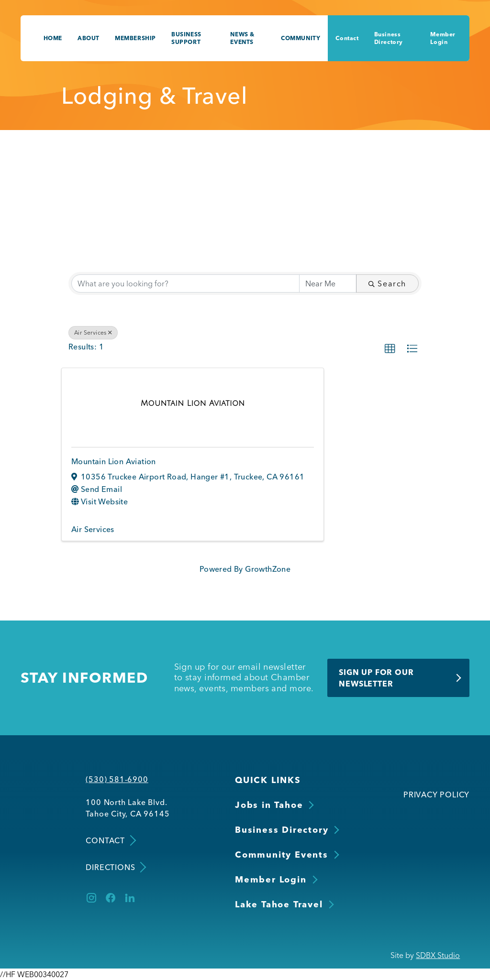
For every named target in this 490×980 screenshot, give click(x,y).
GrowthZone (268, 569)
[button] (390, 349)
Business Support (186, 38)
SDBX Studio (438, 955)
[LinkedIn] (130, 898)
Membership (135, 38)
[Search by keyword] (185, 283)
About (89, 38)
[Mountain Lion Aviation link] (193, 403)
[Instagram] (91, 898)
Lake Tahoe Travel (279, 904)
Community (301, 38)
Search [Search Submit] (387, 283)
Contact (347, 38)
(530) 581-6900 (117, 779)
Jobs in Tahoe (269, 805)
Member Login (443, 38)
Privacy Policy (436, 795)
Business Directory (389, 38)
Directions (115, 867)
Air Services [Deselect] (93, 332)
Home (53, 38)
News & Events (242, 38)
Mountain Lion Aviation (114, 461)
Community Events (282, 855)
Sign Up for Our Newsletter (376, 678)
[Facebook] (111, 898)
